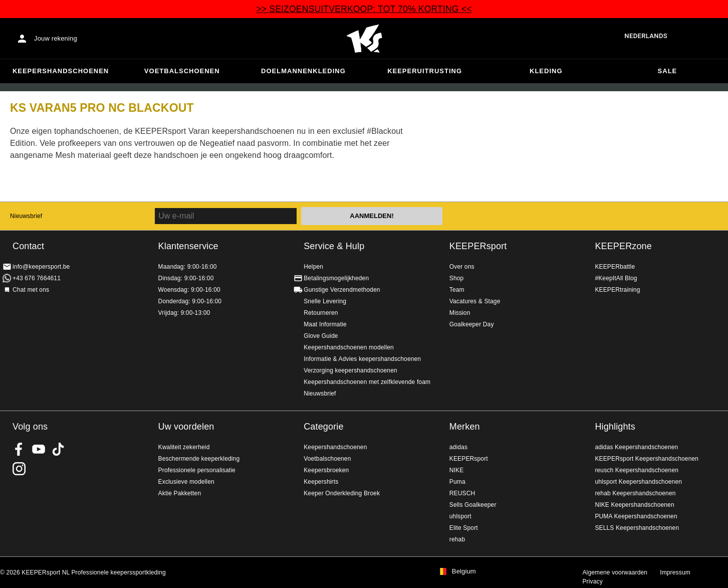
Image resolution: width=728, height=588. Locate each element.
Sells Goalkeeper (473, 505)
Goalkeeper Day (472, 324)
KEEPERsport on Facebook (19, 449)
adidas (458, 447)
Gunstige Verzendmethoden (342, 290)
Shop (457, 278)
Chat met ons (31, 290)
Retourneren (321, 313)
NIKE (457, 470)
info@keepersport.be (41, 267)
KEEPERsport (478, 246)
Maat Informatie (325, 324)
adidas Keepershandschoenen (636, 447)
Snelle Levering (325, 301)
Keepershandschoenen (61, 71)
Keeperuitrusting (425, 71)
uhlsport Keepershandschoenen (638, 482)
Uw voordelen (186, 427)
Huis (364, 39)
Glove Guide (321, 336)
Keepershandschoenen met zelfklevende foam (367, 382)
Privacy (592, 581)
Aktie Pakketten (180, 493)
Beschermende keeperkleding (199, 459)
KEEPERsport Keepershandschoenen (647, 459)
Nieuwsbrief (26, 216)
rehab (457, 539)
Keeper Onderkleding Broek (342, 493)
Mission (460, 313)
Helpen (313, 267)
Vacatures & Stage (475, 301)
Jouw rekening (56, 38)
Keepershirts (321, 482)
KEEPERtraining (617, 290)
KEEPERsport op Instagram (19, 469)
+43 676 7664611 (37, 278)
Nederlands (646, 36)
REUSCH (462, 493)
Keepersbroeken (326, 470)
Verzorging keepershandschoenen (350, 370)
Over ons (462, 267)
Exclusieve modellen (186, 482)
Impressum (675, 572)
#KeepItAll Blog (616, 278)
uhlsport (460, 516)
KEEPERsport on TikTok (58, 449)
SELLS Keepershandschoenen (637, 528)
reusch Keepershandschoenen (637, 470)
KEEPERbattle (615, 267)
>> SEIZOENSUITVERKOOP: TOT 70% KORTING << (364, 9)
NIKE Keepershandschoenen (634, 505)
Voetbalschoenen (182, 71)
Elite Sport (464, 528)
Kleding (546, 71)
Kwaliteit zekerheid (184, 447)
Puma (457, 482)
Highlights (615, 427)
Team (457, 290)
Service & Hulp (334, 246)
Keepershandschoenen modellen (349, 347)
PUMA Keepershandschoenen (636, 516)
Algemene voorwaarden (615, 572)
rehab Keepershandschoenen (635, 493)
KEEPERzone (623, 246)
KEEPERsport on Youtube (39, 449)
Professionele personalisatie (197, 470)
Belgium (464, 571)
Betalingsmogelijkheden (336, 278)
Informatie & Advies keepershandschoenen (362, 359)
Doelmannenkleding (303, 71)
